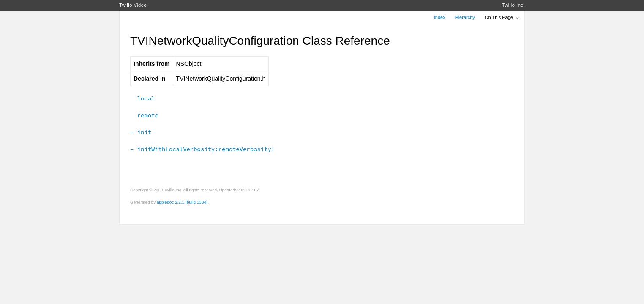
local (142, 98)
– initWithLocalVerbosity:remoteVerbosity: (202, 149)
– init (141, 132)
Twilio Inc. (513, 5)
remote (144, 115)
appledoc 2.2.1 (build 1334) (182, 202)
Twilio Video (133, 5)
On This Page (502, 17)
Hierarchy (465, 17)
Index (440, 17)
